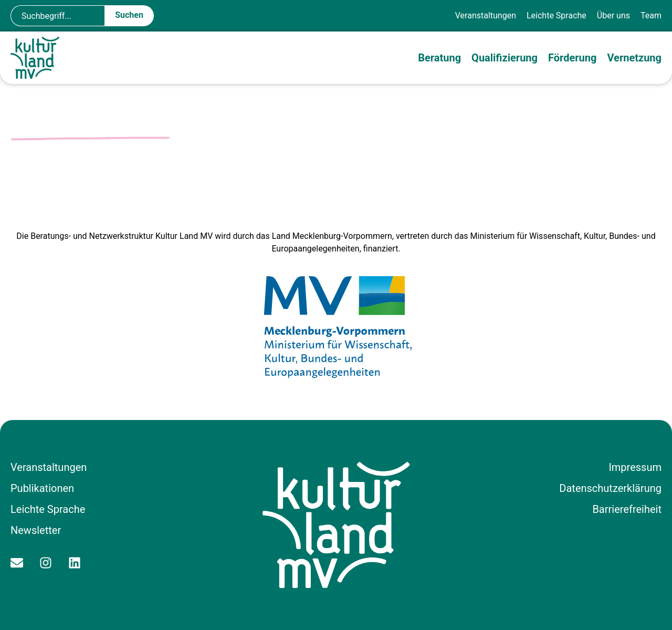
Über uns (613, 15)
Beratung (439, 58)
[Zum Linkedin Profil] (77, 563)
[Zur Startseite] (37, 58)
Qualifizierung (505, 58)
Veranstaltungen (486, 15)
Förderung (572, 58)
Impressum (635, 467)
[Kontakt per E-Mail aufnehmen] (20, 563)
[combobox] (57, 16)
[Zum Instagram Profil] (49, 563)
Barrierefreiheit (627, 509)
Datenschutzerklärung (610, 488)
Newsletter (36, 530)
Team (651, 15)
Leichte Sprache (556, 15)
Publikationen (42, 488)
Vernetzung (634, 58)
